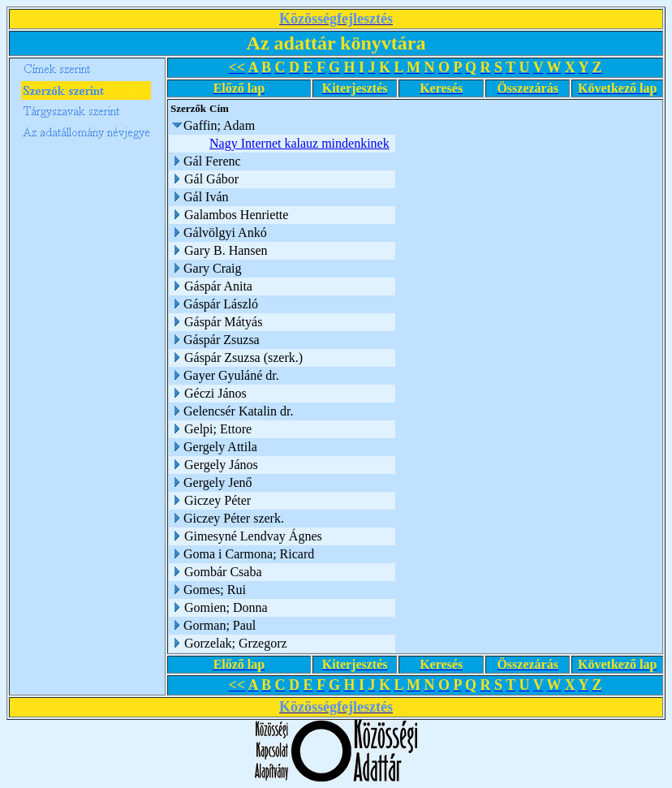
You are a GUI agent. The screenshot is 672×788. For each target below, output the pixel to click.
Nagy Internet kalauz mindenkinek (299, 143)
